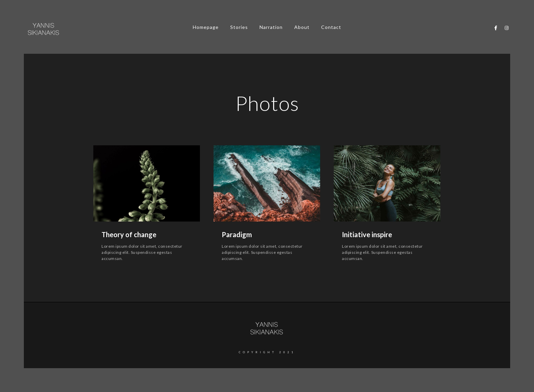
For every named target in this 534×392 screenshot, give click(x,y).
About (302, 27)
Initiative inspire (367, 234)
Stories (239, 27)
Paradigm (237, 234)
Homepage (206, 27)
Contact (331, 27)
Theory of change (129, 234)
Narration (271, 27)
